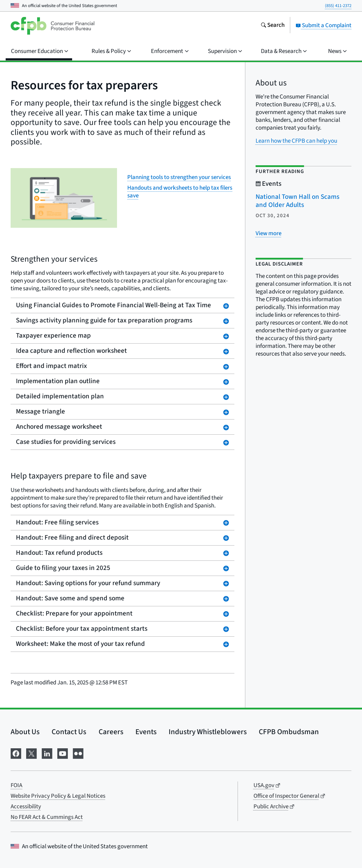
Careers (111, 732)
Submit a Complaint (323, 25)
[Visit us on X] (31, 753)
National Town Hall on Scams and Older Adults (297, 201)
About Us (25, 732)
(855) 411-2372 (338, 6)
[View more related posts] (268, 233)
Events (146, 732)
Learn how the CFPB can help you (296, 141)
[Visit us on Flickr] (78, 753)
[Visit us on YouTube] (63, 753)
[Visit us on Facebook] (16, 753)
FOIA (16, 785)
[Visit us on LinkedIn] (47, 753)
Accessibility (26, 807)
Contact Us (69, 732)
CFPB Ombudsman (289, 732)
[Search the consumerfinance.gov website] (273, 26)
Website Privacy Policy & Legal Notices (58, 796)
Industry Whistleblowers (208, 732)
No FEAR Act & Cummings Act (47, 817)
